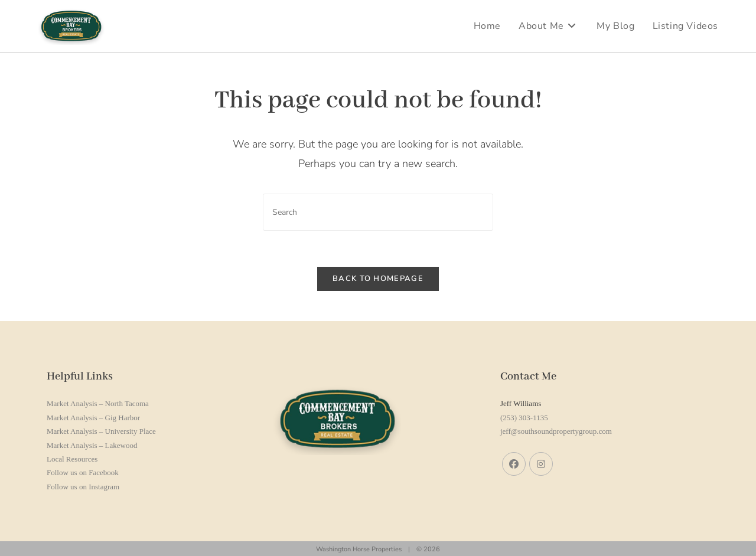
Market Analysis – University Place (101, 431)
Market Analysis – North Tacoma (98, 403)
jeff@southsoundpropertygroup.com (556, 431)
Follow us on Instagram (83, 487)
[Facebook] (514, 464)
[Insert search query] (378, 212)
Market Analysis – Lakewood (92, 445)
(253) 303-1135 (524, 418)
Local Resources (72, 459)
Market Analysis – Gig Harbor (93, 418)
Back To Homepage (378, 279)
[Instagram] (541, 464)
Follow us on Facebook (83, 472)
